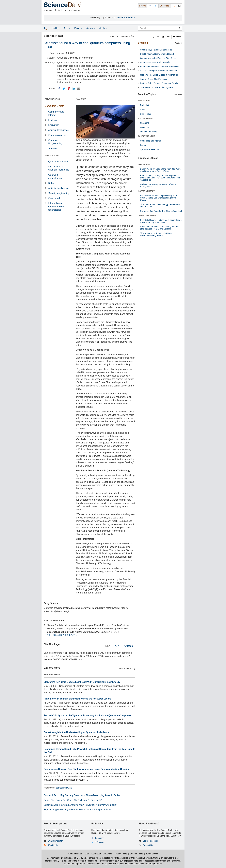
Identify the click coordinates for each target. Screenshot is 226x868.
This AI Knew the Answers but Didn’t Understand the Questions (156, 234)
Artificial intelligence (58, 188)
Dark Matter (145, 105)
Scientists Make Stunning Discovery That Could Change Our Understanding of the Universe (158, 198)
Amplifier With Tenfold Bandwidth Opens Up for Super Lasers (77, 699)
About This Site (75, 854)
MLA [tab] (108, 646)
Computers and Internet (56, 113)
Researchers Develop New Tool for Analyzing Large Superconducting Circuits (86, 769)
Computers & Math (54, 106)
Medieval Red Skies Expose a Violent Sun (159, 75)
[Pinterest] (69, 89)
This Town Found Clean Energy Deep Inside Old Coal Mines (160, 205)
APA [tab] (117, 646)
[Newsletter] (179, 6)
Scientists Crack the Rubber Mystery (156, 87)
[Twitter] (64, 89)
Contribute (96, 854)
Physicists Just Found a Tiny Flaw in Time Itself (161, 211)
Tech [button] (67, 28)
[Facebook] (59, 89)
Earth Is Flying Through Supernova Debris (159, 83)
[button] (156, 37)
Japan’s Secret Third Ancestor (154, 79)
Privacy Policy (121, 854)
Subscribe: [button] (165, 6)
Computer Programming (55, 142)
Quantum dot (55, 198)
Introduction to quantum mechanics (59, 168)
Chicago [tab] (129, 646)
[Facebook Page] (150, 6)
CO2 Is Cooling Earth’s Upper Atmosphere (159, 71)
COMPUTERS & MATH (147, 136)
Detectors (144, 127)
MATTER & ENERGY (146, 118)
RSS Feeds (53, 845)
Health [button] (55, 28)
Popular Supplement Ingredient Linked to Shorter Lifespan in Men (77, 810)
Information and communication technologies (56, 207)
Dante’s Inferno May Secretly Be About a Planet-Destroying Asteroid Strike (82, 795)
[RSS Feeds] (174, 6)
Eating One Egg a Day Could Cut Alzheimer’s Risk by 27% (74, 800)
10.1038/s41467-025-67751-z (62, 635)
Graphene (145, 123)
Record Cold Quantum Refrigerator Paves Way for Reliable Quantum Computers (87, 715)
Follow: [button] (142, 6)
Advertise (108, 854)
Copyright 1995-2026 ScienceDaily (62, 858)
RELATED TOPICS (52, 99)
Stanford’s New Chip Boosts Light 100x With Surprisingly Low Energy (82, 682)
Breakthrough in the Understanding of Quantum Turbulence (76, 732)
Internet (143, 145)
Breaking (143, 43)
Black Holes (145, 114)
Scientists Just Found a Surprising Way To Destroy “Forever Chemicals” (80, 805)
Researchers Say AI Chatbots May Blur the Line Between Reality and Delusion (159, 228)
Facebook (100, 838)
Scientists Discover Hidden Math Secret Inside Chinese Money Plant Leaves (161, 221)
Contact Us (148, 845)
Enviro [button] (78, 28)
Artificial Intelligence (58, 130)
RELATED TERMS (52, 155)
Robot (51, 183)
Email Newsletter (55, 841)
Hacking (52, 120)
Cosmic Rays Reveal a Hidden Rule (156, 50)
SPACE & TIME (144, 101)
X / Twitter (100, 842)
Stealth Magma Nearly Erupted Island (157, 54)
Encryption (54, 125)
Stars (142, 109)
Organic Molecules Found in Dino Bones (158, 58)
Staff (87, 854)
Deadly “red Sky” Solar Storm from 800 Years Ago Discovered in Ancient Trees (160, 170)
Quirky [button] (103, 28)
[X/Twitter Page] (156, 6)
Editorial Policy (137, 854)
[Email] (79, 89)
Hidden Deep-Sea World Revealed (156, 62)
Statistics (53, 149)
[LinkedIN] (74, 89)
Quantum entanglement (55, 176)
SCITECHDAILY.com (64, 788)
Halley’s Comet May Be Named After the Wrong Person (158, 185)
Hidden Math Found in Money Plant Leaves (159, 67)
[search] (180, 28)
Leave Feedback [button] (150, 841)
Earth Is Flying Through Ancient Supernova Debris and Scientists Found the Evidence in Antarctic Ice (160, 178)
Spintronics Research (150, 149)
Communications (57, 135)
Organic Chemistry (148, 132)
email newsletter (126, 18)
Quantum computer (58, 161)
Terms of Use (152, 854)
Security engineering (59, 193)
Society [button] (91, 28)
